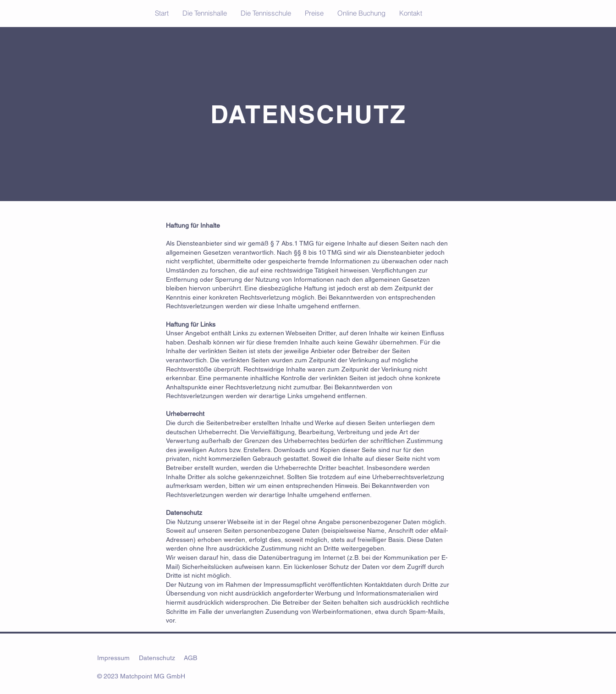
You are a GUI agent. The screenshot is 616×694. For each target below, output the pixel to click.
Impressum (113, 658)
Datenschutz (157, 658)
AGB (190, 658)
